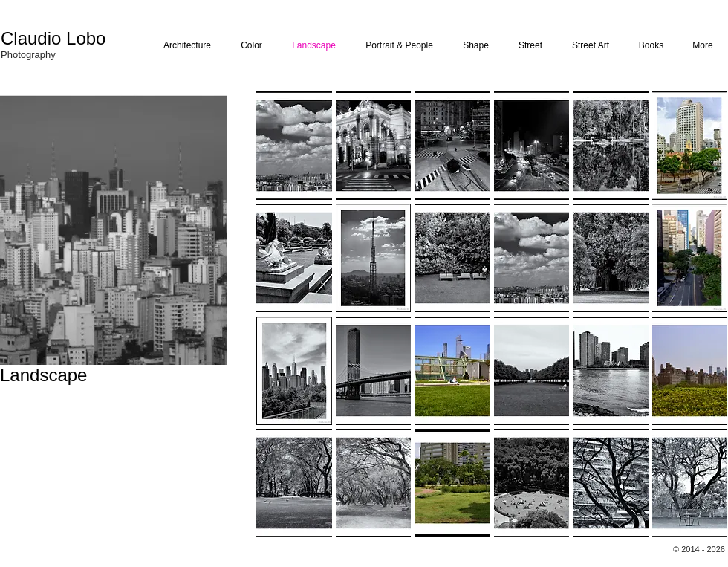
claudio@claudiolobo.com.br (47, 451)
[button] (294, 146)
